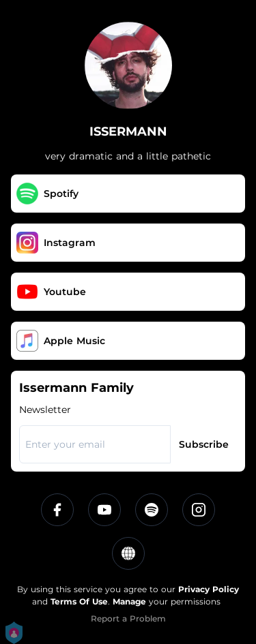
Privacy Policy (209, 589)
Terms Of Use (79, 601)
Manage (129, 601)
